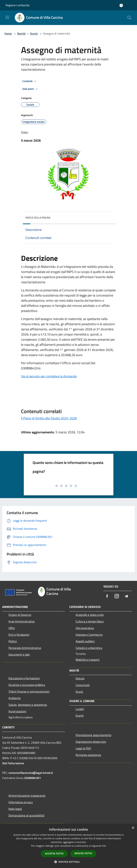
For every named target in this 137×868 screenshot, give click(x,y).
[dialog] (68, 846)
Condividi (30, 81)
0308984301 (33, 778)
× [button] (133, 828)
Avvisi (34, 33)
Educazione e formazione (24, 678)
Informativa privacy (21, 802)
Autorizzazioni (17, 711)
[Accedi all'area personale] (121, 5)
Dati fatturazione (13, 763)
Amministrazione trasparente (27, 796)
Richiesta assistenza (88, 755)
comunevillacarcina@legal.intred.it (31, 773)
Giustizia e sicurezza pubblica (27, 685)
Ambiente (15, 698)
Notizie (80, 678)
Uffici (12, 628)
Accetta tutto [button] (54, 854)
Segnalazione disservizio (91, 742)
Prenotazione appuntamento (93, 735)
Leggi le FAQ (83, 748)
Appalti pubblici (85, 641)
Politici (13, 641)
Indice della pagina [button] (38, 218)
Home (8, 33)
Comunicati (83, 685)
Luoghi (80, 709)
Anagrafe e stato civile (90, 615)
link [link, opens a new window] (104, 846)
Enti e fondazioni (19, 635)
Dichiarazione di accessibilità (26, 815)
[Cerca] (129, 18)
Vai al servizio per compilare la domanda (49, 376)
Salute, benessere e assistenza (28, 705)
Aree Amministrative (22, 621)
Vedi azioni (31, 89)
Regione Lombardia (18, 5)
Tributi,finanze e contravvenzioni (29, 691)
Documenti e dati (19, 654)
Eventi (80, 716)
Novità (21, 33)
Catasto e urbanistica (89, 648)
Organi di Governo (20, 615)
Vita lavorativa (85, 628)
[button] (69, 862)
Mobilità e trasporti (88, 660)
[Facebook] (107, 596)
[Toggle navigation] (7, 17)
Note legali (15, 809)
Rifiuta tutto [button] (83, 853)
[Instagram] (117, 596)
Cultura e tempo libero (90, 621)
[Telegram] (126, 596)
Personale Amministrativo (25, 648)
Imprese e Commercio (89, 635)
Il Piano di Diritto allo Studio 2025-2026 (49, 418)
